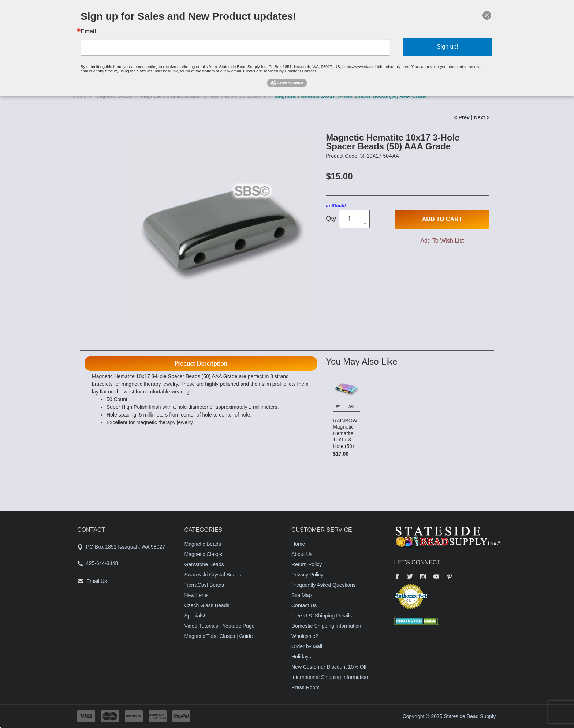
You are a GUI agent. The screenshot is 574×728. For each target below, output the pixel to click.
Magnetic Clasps (204, 554)
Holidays (301, 657)
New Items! (197, 595)
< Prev (462, 117)
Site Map (301, 595)
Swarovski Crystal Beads (213, 575)
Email (88, 31)
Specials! (195, 616)
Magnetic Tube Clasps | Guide (219, 636)
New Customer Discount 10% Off (329, 667)
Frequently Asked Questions (323, 585)
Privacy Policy (307, 575)
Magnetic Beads (203, 544)
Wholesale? (305, 636)
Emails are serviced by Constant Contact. (280, 71)
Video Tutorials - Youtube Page (220, 626)
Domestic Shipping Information (326, 626)
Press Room (305, 687)
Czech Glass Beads (207, 605)
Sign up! (448, 47)
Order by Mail (307, 646)
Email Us (97, 581)
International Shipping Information (330, 677)
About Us (302, 554)
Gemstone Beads (204, 564)
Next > (482, 117)
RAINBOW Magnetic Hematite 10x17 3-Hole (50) (345, 433)
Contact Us (304, 605)
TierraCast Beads (204, 585)
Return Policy (307, 564)
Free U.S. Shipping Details (322, 616)
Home (298, 544)
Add (442, 219)
